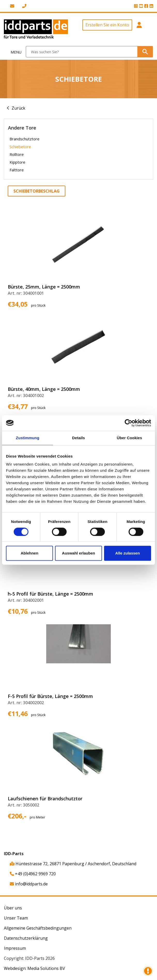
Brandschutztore (25, 139)
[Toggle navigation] (13, 52)
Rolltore (17, 154)
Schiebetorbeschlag (37, 191)
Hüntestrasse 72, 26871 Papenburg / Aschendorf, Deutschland (73, 864)
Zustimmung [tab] (28, 438)
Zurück (18, 108)
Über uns (13, 908)
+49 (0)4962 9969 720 (33, 874)
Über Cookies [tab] (129, 438)
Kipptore (17, 162)
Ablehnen (29, 553)
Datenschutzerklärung (26, 938)
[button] (139, 30)
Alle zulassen (127, 553)
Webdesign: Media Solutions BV (34, 968)
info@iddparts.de (29, 884)
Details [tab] (78, 438)
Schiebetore (20, 147)
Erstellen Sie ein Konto (107, 25)
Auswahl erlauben (78, 553)
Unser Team (16, 918)
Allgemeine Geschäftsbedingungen (38, 928)
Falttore (17, 170)
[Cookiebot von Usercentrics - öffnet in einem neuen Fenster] (128, 423)
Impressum (15, 948)
